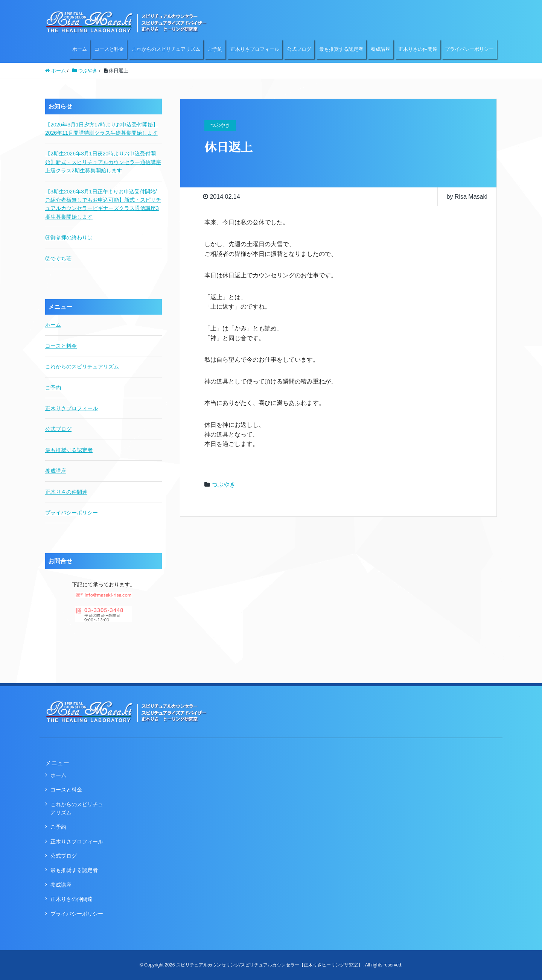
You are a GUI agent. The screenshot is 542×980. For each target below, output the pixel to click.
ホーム (80, 49)
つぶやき (224, 485)
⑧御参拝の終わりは (69, 237)
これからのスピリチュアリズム (166, 49)
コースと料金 (109, 49)
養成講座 (381, 49)
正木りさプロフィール (255, 49)
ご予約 (215, 49)
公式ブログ (299, 49)
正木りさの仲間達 (418, 49)
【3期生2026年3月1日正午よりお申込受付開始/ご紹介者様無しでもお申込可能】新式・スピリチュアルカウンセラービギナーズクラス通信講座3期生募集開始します (103, 204)
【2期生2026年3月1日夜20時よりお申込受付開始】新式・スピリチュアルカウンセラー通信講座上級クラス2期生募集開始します (103, 162)
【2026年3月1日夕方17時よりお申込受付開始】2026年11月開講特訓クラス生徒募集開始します (102, 129)
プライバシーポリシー (469, 49)
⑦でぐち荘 (58, 259)
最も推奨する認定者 (341, 49)
